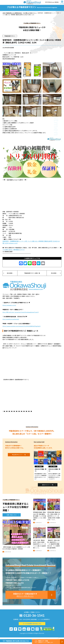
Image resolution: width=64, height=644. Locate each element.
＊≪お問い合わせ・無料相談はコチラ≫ (14, 251)
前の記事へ (8, 275)
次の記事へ (56, 275)
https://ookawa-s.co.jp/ (9, 307)
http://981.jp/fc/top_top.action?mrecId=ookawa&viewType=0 (21, 314)
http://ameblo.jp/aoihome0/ (11, 321)
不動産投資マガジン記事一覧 (32, 275)
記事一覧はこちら (13, 516)
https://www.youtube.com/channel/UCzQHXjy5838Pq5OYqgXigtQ (21, 328)
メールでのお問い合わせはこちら (33, 625)
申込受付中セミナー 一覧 (20, 456)
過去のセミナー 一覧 (49, 486)
